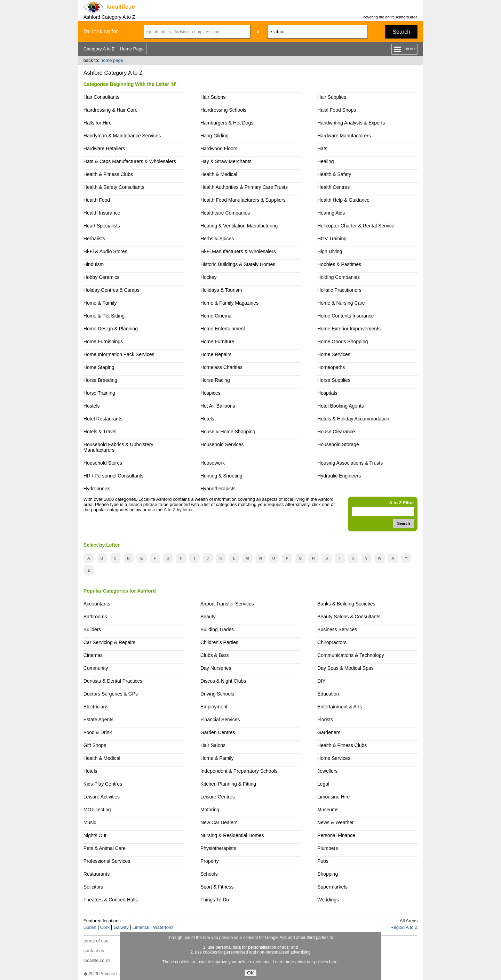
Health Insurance (102, 213)
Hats (322, 148)
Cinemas (93, 655)
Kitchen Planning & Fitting (228, 784)
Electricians (96, 707)
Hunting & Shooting (221, 476)
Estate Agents (98, 720)
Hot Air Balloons (218, 406)
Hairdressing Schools (223, 110)
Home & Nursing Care (341, 303)
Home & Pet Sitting (104, 316)
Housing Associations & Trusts (350, 463)
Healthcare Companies (225, 213)
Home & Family (100, 303)
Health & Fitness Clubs (108, 174)
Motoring (210, 810)
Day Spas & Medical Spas (345, 668)
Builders (92, 629)
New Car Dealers (219, 822)
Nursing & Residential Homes (232, 835)
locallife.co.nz (97, 960)
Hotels (207, 419)
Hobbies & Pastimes (339, 264)
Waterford (163, 927)
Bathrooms (95, 617)
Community (96, 668)
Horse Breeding (100, 380)
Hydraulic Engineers (339, 476)
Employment (214, 707)
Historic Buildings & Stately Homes (238, 264)
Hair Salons (213, 97)
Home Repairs (216, 354)
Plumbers (328, 848)
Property (210, 861)
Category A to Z (99, 49)
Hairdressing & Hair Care (110, 110)
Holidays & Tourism (221, 290)
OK (250, 973)
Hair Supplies (332, 97)
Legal (323, 784)
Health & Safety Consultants (114, 187)
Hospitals (327, 393)
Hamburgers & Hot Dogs (227, 123)
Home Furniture (217, 342)
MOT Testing (97, 810)
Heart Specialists (102, 226)
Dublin (90, 927)
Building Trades (217, 629)
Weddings (328, 900)
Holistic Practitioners (339, 290)
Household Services (222, 444)
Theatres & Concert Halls (111, 900)
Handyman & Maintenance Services (122, 136)
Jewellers (327, 771)
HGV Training (332, 239)
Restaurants (97, 874)
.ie (121, 7)
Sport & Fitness (217, 887)
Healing (325, 161)
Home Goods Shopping (343, 342)
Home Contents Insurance (345, 316)
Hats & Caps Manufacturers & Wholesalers (130, 161)
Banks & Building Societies (346, 604)
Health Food (97, 200)
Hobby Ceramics (101, 277)
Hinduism (94, 264)
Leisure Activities (102, 797)
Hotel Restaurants (103, 419)
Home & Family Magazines (229, 303)
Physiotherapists (218, 848)
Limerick (141, 927)
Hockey (209, 277)
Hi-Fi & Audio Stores (105, 251)
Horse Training (99, 393)
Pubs (323, 861)
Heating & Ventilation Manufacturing (239, 226)
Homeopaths (331, 367)
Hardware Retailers (104, 148)
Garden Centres (218, 732)
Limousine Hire (333, 797)
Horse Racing (215, 380)
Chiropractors (332, 642)
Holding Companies (339, 277)
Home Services (334, 354)
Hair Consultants (101, 97)
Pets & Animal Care (105, 848)
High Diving (330, 251)
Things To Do (215, 900)
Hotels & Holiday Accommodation (353, 419)
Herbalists (94, 239)
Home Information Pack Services (119, 354)
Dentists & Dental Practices (113, 681)
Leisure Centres (218, 797)
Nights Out (95, 835)
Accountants (97, 604)
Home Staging (99, 367)
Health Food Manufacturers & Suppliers (243, 200)
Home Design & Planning (111, 329)
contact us (94, 951)
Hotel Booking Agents (341, 406)
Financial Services (220, 720)
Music (90, 822)
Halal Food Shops (337, 110)
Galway (121, 927)
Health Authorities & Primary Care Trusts (244, 187)
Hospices (210, 393)
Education (328, 694)
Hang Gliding (214, 136)
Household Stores (103, 463)
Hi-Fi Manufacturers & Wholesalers (238, 251)
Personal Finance (336, 835)
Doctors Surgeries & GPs (111, 694)
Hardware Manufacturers (344, 136)
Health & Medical (219, 174)
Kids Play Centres (103, 784)
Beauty (208, 617)
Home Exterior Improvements (349, 329)
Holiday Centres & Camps (112, 290)
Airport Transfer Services (227, 604)
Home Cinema (216, 316)
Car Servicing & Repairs (109, 642)
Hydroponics (97, 489)
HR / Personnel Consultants (114, 476)
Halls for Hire (98, 123)
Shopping (328, 874)
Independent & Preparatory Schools (239, 771)
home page (112, 60)
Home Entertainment (223, 329)
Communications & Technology (351, 655)
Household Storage (338, 444)
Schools (209, 874)
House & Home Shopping (228, 432)
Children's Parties (219, 642)
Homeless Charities (221, 367)
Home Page (132, 49)
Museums (328, 810)
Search (401, 32)
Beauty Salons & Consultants (349, 617)
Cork (105, 927)
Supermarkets (332, 887)
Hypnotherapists (218, 489)
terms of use (96, 941)
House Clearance (336, 432)
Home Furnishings (103, 342)
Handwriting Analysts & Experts (351, 123)
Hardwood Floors (219, 148)
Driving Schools (217, 694)
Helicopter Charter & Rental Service (356, 226)
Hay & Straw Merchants (226, 161)
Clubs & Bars (215, 655)
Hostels (92, 406)
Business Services (337, 629)
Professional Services (107, 861)
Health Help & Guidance (343, 200)
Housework (213, 463)
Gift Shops (95, 745)
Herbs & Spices (217, 239)
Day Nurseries (216, 668)
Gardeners (329, 732)
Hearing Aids (331, 213)
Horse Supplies (334, 380)
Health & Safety (334, 174)
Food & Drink (98, 732)
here (333, 962)
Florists (325, 720)
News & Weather (336, 822)
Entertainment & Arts (340, 707)
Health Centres (333, 187)
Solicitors (93, 887)
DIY (321, 681)
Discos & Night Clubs (223, 681)
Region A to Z (404, 927)
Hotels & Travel (100, 432)
